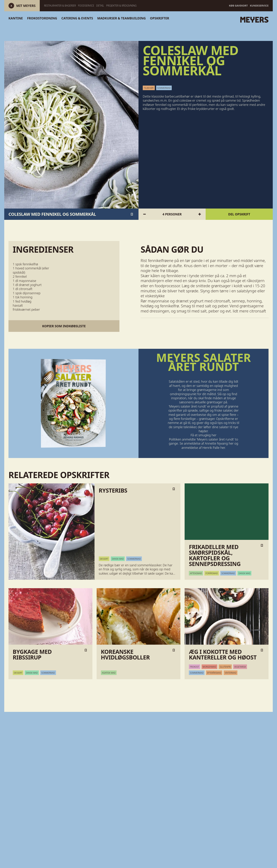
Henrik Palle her (214, 447)
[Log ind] (22, 6)
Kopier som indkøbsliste (64, 326)
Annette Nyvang (216, 443)
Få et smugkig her (204, 435)
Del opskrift (239, 214)
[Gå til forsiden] (215, 20)
